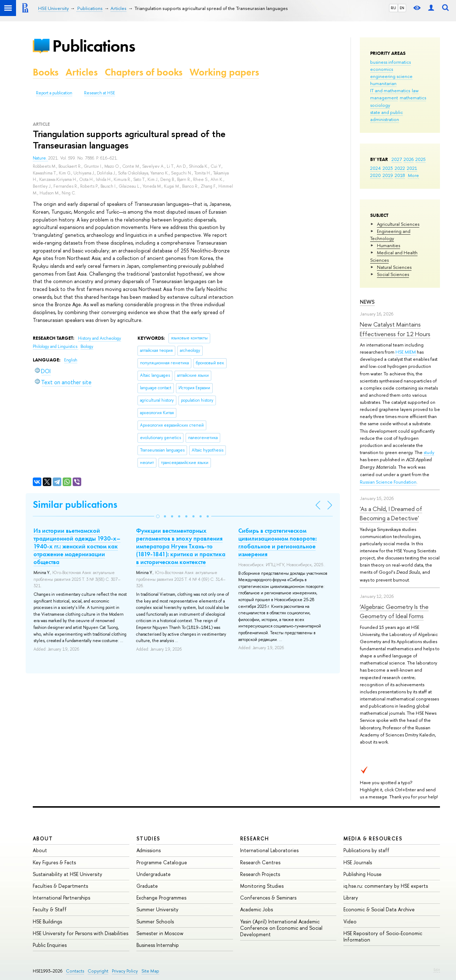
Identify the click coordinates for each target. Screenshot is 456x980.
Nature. (40, 158)
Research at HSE (100, 93)
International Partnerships (61, 898)
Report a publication (54, 93)
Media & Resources (373, 838)
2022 (400, 168)
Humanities (388, 245)
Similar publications (75, 504)
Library (351, 898)
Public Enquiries (50, 945)
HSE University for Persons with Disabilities (81, 933)
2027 (397, 159)
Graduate (147, 886)
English (71, 360)
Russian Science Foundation (388, 482)
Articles (82, 72)
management (384, 98)
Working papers (224, 72)
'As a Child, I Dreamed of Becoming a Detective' (391, 513)
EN (402, 8)
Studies (148, 838)
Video (350, 921)
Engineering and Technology (390, 235)
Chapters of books (144, 72)
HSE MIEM (406, 352)
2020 (375, 175)
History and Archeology (100, 338)
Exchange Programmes (161, 898)
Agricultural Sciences (398, 224)
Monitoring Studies (262, 886)
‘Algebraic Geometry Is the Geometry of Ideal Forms (394, 611)
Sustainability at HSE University (68, 874)
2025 (421, 159)
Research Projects (260, 874)
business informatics (390, 62)
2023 (388, 168)
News (367, 302)
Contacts (75, 971)
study (429, 452)
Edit (437, 970)
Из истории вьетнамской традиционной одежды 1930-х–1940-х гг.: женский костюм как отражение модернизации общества (77, 546)
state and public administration (387, 116)
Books (46, 72)
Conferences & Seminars (268, 898)
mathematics (413, 98)
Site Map (150, 971)
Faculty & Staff (50, 909)
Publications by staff (366, 850)
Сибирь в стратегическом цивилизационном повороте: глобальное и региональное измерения (278, 542)
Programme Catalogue (162, 862)
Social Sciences (393, 274)
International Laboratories (269, 850)
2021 (412, 168)
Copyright (98, 971)
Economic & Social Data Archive (379, 909)
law (415, 90)
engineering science (391, 76)
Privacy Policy (125, 971)
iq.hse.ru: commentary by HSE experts (386, 886)
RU (393, 8)
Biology (87, 346)
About (43, 838)
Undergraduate (154, 874)
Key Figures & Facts (54, 862)
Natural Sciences (394, 267)
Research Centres (260, 862)
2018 (400, 175)
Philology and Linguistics (56, 346)
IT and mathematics (390, 90)
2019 (388, 175)
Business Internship (158, 945)
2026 (409, 159)
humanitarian (383, 83)
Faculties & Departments (60, 886)
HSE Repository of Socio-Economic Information (383, 936)
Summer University (157, 909)
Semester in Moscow (160, 933)
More (413, 175)
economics (382, 69)
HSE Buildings (47, 921)
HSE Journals (358, 862)
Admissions (149, 850)
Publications (94, 46)
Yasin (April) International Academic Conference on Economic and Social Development (281, 928)
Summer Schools (155, 921)
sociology (380, 105)
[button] (158, 516)
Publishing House (362, 874)
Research (255, 838)
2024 (375, 168)
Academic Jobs (256, 909)
